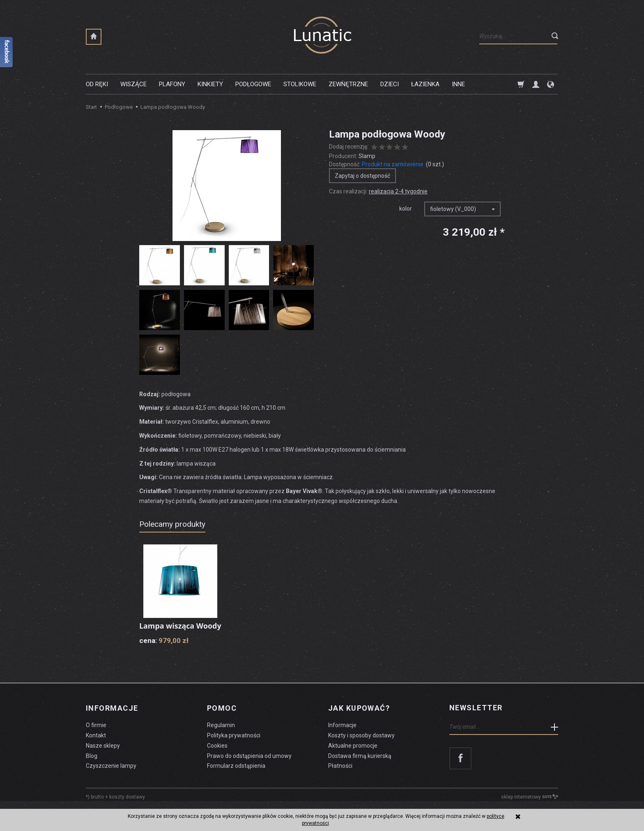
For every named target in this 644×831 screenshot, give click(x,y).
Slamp (367, 156)
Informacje (112, 716)
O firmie (96, 733)
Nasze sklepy (103, 753)
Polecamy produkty (172, 524)
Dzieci (390, 84)
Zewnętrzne (348, 84)
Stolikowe (300, 84)
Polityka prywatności (234, 743)
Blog (92, 764)
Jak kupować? (359, 716)
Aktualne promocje (353, 753)
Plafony (172, 84)
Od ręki (97, 84)
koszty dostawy (127, 805)
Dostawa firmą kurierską (360, 764)
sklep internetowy (530, 805)
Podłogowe (253, 84)
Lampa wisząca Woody (167, 630)
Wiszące (133, 84)
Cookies (217, 753)
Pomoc (222, 716)
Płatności (340, 774)
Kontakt (96, 743)
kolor (406, 209)
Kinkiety (210, 84)
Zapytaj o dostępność (362, 176)
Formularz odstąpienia (236, 774)
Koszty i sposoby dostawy (361, 743)
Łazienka (425, 84)
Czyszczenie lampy (111, 774)
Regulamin (221, 733)
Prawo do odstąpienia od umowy (249, 764)
